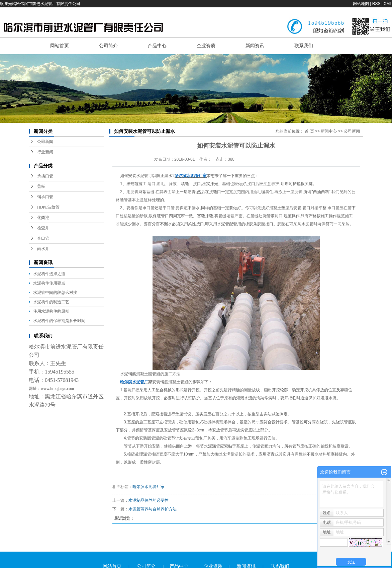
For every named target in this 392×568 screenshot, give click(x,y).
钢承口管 (45, 197)
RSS (376, 4)
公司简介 (108, 46)
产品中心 (157, 46)
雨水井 (43, 249)
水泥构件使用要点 (49, 283)
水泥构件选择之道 (49, 274)
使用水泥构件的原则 (51, 311)
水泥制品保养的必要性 (149, 500)
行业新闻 (45, 152)
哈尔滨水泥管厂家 (149, 487)
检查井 (43, 228)
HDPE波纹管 (48, 207)
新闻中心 (329, 131)
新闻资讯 (255, 46)
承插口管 (45, 176)
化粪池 (43, 218)
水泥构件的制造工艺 (51, 302)
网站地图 (361, 4)
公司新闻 (45, 142)
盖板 (41, 186)
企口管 (43, 238)
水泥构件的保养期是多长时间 (59, 321)
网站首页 (60, 46)
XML (388, 4)
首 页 (309, 131)
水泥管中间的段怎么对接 (55, 293)
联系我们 (304, 46)
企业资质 (206, 46)
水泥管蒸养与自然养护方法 (153, 509)
